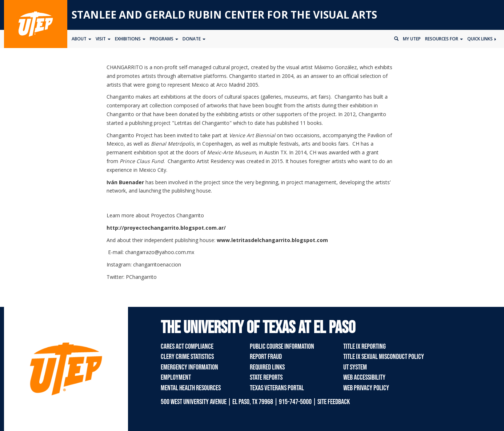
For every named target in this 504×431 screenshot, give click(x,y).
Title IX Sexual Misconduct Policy (384, 357)
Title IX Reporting (365, 347)
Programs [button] (164, 39)
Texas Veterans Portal (277, 388)
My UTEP (412, 39)
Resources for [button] (444, 39)
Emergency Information (189, 367)
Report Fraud (266, 357)
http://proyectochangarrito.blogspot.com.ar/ (166, 228)
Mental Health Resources (191, 388)
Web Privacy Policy (366, 388)
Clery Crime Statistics (187, 357)
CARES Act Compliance (187, 347)
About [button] (81, 39)
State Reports (266, 377)
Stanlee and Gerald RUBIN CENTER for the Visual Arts (224, 15)
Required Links (267, 367)
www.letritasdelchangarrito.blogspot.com (272, 240)
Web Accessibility (364, 377)
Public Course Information (282, 347)
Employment (176, 377)
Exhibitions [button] (130, 39)
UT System (355, 367)
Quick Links (482, 39)
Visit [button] (103, 39)
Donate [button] (194, 39)
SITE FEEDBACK (334, 402)
